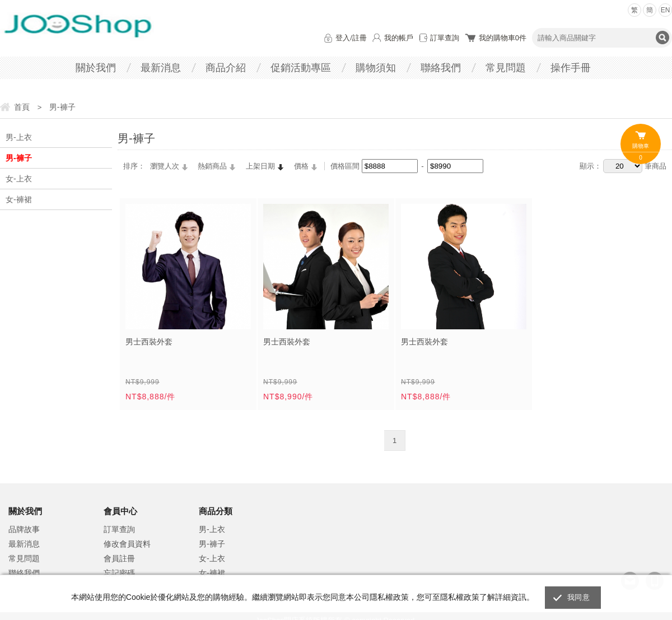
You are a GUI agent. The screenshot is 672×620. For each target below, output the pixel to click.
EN (666, 10)
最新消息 (161, 68)
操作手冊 (571, 68)
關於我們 (96, 68)
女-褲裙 (19, 199)
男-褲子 (19, 158)
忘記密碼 (119, 573)
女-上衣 (19, 179)
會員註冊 (119, 558)
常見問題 (506, 68)
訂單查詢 (445, 38)
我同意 (578, 597)
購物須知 (376, 68)
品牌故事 (24, 529)
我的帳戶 (399, 38)
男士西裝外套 (149, 342)
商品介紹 (226, 68)
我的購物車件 (503, 38)
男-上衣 (19, 137)
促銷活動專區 (301, 68)
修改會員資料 (127, 544)
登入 (343, 38)
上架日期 (260, 166)
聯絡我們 (441, 68)
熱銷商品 (212, 166)
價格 (301, 166)
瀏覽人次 (165, 166)
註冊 (360, 38)
